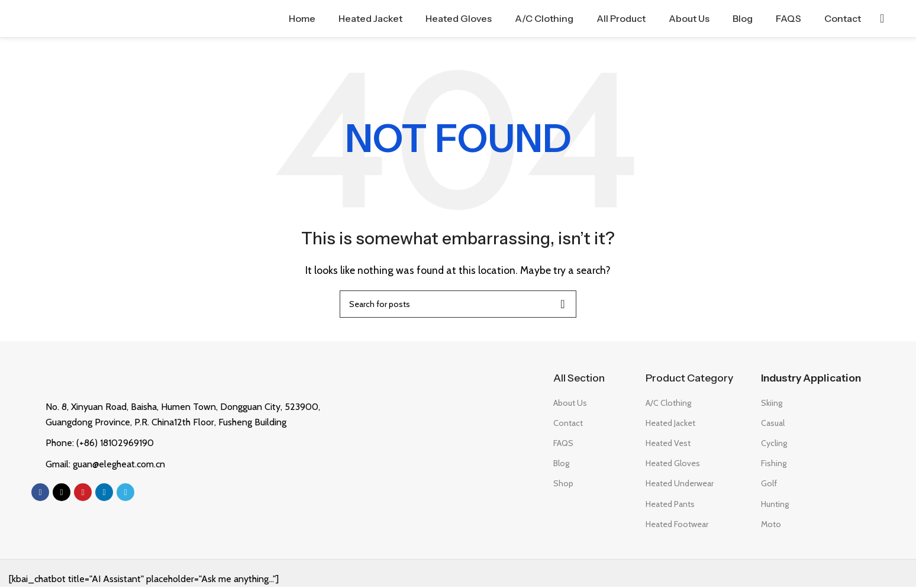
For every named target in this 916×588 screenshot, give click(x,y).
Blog (561, 465)
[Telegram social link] (125, 494)
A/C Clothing (668, 404)
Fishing (774, 465)
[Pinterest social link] (83, 494)
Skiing (772, 404)
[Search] (882, 20)
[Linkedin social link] (104, 494)
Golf (769, 485)
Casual (773, 424)
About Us (570, 404)
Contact (568, 424)
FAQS (563, 444)
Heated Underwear (680, 485)
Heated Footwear (677, 525)
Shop (563, 485)
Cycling (774, 444)
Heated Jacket (670, 424)
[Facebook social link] (40, 494)
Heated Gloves (673, 465)
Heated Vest (668, 444)
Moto (771, 525)
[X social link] (62, 494)
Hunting (775, 505)
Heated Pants (670, 505)
